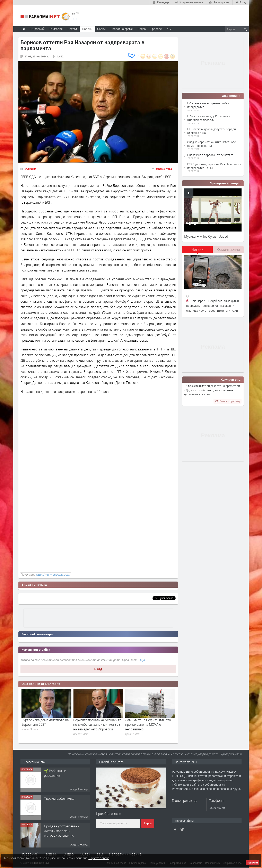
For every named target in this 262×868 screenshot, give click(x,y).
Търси (148, 824)
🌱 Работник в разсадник (55, 801)
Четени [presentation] (197, 249)
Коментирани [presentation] (228, 249)
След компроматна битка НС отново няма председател (212, 144)
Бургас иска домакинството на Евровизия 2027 (97, 722)
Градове (156, 29)
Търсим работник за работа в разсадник (60, 773)
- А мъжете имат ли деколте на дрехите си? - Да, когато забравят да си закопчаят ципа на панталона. (213, 390)
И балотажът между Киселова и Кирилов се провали (209, 118)
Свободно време (122, 29)
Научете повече (99, 858)
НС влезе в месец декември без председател (208, 105)
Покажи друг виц (228, 401)
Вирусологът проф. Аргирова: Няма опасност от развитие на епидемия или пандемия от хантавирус (45, 727)
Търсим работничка (59, 826)
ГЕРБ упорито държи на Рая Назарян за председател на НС (214, 166)
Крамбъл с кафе (109, 814)
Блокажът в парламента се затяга (210, 155)
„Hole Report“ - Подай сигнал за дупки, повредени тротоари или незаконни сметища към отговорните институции (213, 306)
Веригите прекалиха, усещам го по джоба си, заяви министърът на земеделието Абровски (150, 724)
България (30, 169)
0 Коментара (164, 169)
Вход (98, 669)
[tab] (198, 251)
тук (143, 660)
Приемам (252, 863)
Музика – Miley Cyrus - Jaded (206, 236)
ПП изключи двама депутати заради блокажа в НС (212, 131)
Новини (87, 29)
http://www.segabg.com (53, 574)
